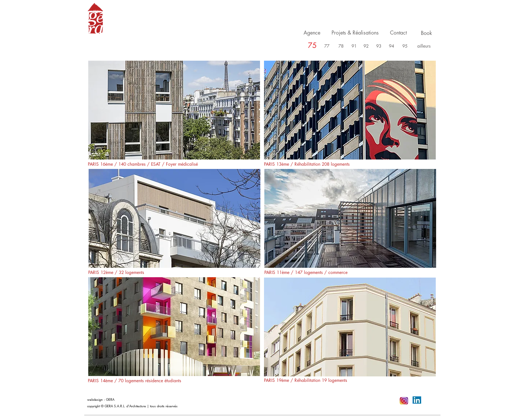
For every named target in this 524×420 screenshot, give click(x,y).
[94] (392, 46)
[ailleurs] (424, 46)
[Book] (426, 33)
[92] (366, 46)
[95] (405, 46)
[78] (341, 46)
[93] (379, 46)
